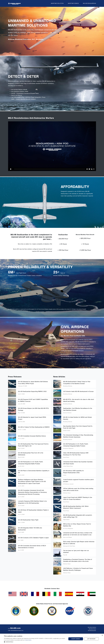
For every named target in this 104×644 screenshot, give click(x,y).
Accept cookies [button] (76, 639)
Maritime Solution (57, 3)
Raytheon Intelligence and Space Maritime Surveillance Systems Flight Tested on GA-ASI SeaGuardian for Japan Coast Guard (32, 482)
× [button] (102, 635)
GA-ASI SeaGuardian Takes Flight (28, 520)
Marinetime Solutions (92, 627)
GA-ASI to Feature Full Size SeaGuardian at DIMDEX (34, 427)
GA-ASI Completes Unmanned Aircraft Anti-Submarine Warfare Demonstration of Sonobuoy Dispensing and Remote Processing (32, 492)
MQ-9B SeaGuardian (89, 3)
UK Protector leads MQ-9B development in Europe (78, 391)
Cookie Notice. (28, 640)
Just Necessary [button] (91, 639)
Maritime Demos (73, 3)
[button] (35, 642)
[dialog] (52, 639)
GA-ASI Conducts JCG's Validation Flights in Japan (33, 538)
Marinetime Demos (92, 629)
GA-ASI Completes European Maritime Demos (32, 436)
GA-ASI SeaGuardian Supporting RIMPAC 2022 (32, 391)
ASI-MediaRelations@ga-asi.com (17, 631)
